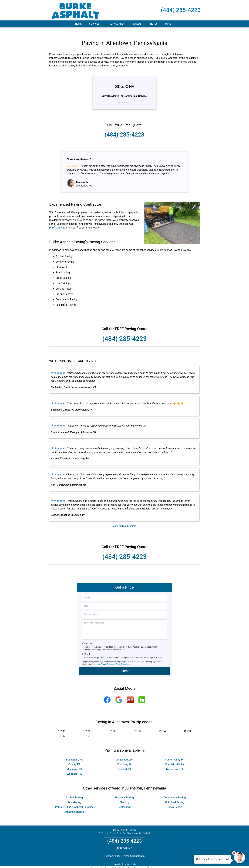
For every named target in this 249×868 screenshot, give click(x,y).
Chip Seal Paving (175, 795)
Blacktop (125, 795)
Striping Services (74, 805)
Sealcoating (124, 800)
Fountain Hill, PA (175, 758)
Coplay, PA (74, 758)
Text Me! (89, 637)
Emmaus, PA (124, 758)
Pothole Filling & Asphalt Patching (74, 800)
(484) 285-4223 (181, 10)
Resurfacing (74, 795)
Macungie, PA (74, 762)
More (168, 24)
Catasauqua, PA (125, 753)
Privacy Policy (106, 657)
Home (78, 24)
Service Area (117, 24)
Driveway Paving (124, 791)
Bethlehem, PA (74, 753)
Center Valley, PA (175, 753)
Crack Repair (175, 800)
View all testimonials (124, 519)
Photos (153, 24)
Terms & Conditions (123, 657)
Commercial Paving (175, 791)
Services (94, 24)
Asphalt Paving (74, 791)
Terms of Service (148, 861)
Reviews (137, 24)
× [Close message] (230, 856)
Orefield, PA (124, 762)
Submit (124, 664)
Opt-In (88, 647)
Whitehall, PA (74, 767)
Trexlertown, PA (175, 762)
